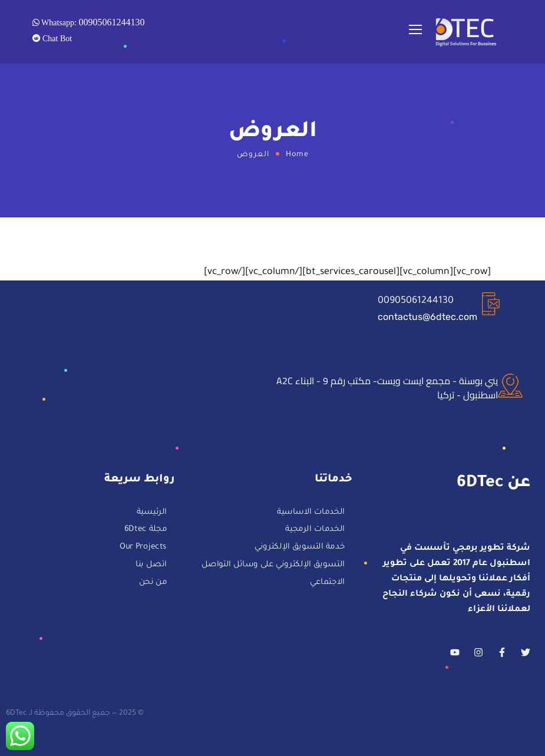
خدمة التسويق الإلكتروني (300, 548)
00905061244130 (416, 301)
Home (297, 155)
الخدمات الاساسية (311, 513)
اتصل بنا (151, 565)
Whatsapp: (92, 22)
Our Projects (143, 548)
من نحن (153, 582)
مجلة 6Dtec (146, 531)
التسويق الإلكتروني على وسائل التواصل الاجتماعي (273, 574)
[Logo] (467, 32)
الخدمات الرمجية (315, 531)
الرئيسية (152, 513)
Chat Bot (57, 38)
